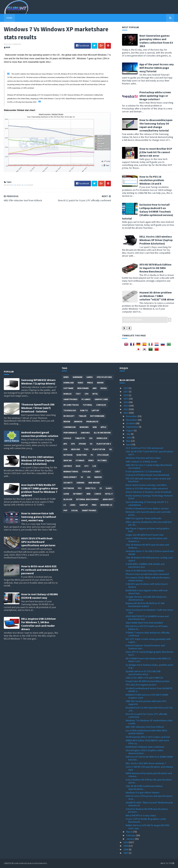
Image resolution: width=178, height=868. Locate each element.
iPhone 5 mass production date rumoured (147, 574)
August (130, 430)
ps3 (80, 488)
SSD (65, 449)
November (132, 420)
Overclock (102, 438)
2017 (126, 392)
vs (82, 477)
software (29, 185)
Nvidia (104, 388)
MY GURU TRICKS (71, 405)
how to (84, 410)
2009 (126, 846)
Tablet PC (80, 438)
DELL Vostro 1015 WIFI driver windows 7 (146, 763)
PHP (65, 510)
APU (65, 444)
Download (69, 383)
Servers (80, 483)
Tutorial (87, 405)
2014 (126, 402)
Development (70, 477)
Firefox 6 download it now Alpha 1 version (147, 508)
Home (9, 18)
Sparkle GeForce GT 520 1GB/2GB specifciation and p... (143, 673)
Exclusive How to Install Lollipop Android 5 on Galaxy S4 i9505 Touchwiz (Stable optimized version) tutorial (148, 211)
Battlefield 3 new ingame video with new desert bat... (147, 592)
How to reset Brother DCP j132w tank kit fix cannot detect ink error (156, 152)
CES (91, 438)
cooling (86, 472)
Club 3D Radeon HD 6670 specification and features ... (147, 546)
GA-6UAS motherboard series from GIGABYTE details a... (149, 690)
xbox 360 (68, 460)
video (80, 383)
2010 (126, 842)
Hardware (78, 377)
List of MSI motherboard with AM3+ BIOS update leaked (146, 732)
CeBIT (98, 472)
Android (78, 422)
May (129, 441)
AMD (95, 388)
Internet (78, 494)
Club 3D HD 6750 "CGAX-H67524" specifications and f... (149, 453)
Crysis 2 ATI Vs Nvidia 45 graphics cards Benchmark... (146, 820)
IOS (89, 477)
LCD (94, 466)
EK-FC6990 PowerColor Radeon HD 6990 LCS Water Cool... (148, 660)
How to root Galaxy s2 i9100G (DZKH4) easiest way (40, 596)
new (95, 427)
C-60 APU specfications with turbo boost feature (147, 585)
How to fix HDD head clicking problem (145, 571)
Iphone (82, 444)
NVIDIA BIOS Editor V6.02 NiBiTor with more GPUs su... (147, 742)
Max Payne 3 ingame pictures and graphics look (148, 530)
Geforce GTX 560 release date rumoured (147, 488)
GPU (73, 444)
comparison (70, 427)
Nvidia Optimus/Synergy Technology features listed (149, 497)
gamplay (84, 505)
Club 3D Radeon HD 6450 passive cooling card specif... (149, 559)
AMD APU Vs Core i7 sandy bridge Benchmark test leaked (149, 466)
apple (103, 427)
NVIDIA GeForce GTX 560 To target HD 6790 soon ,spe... (147, 827)
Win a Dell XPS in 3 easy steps (141, 815)
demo (91, 460)
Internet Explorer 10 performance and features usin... (145, 647)
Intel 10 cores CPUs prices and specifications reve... (149, 797)
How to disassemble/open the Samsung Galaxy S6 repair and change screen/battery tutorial (156, 125)
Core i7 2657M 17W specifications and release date (149, 768)
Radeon (98, 477)
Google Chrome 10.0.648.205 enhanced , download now (146, 598)
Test (78, 394)
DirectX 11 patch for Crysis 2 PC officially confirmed (146, 715)
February (131, 835)
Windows (84, 427)
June (129, 437)
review (67, 422)
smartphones (70, 399)
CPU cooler (103, 455)
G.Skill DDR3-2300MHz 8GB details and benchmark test (145, 565)
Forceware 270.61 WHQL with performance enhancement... (148, 579)
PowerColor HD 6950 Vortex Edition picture (148, 681)
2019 (126, 388)
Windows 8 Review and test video (143, 458)
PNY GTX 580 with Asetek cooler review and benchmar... (148, 480)
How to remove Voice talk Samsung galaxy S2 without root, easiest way (39, 517)
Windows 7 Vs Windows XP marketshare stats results (149, 722)
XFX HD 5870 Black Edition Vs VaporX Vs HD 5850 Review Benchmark (155, 268)
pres (94, 505)
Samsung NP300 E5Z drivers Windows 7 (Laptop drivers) (38, 382)
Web (88, 494)
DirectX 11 (90, 488)
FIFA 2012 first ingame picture (141, 685)
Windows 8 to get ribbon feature (143, 792)
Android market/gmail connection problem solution (40, 434)
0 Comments (16, 44)
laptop (95, 410)
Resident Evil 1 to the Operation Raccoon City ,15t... (149, 709)
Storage (80, 460)
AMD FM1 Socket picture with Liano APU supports (146, 703)
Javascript (108, 499)
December (132, 416)
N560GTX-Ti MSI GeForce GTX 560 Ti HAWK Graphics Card (147, 696)
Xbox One (76, 449)
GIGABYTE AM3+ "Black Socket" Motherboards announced (149, 804)
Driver (100, 383)
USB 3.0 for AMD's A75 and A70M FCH (144, 678)
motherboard (97, 416)
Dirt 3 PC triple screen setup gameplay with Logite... (148, 640)
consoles (101, 405)
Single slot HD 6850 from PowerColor (145, 535)
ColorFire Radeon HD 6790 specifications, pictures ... (147, 810)
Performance (70, 433)
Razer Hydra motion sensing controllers (146, 485)
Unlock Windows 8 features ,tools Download (148, 492)
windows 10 (106, 505)
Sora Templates (22, 863)
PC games (86, 399)
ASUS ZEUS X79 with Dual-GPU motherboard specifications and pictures (38, 542)
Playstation (99, 449)
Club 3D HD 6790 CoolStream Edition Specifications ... (144, 788)
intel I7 (109, 494)
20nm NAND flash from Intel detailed (144, 623)
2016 (126, 395)
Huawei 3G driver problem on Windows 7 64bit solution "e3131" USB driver (157, 296)
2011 (126, 413)
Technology (70, 410)
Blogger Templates (42, 863)
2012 (126, 409)
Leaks (73, 505)
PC (92, 455)
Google (67, 438)
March (130, 832)
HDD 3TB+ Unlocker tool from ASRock (145, 727)
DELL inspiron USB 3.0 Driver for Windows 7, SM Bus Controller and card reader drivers (39, 624)
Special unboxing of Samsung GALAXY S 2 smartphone (147, 503)
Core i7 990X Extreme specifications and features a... (146, 540)
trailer (82, 416)
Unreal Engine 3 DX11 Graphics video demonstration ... (144, 752)
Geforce (68, 466)
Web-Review (94, 483)
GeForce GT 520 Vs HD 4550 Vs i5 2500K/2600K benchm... (149, 758)
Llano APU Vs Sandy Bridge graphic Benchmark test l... (150, 653)
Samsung (85, 433)
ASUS (78, 466)
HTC (86, 466)
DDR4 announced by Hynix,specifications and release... (149, 775)
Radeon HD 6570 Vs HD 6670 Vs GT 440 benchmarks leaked (145, 605)
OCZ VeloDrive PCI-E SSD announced (144, 448)
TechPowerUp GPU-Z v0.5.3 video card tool (148, 737)
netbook (68, 455)
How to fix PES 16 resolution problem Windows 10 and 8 (152, 180)
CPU (86, 394)
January (131, 839)
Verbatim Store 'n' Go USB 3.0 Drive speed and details (150, 553)
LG (65, 505)
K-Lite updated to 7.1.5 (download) (143, 471)
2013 (126, 406)
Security (68, 483)
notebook (69, 488)
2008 (126, 849)
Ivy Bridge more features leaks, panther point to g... (149, 666)
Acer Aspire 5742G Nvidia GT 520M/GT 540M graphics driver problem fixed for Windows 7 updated (40, 490)
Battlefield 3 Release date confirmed (145, 747)
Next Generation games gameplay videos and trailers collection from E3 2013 (156, 41)
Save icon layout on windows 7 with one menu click (149, 611)
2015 (126, 399)
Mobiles (68, 394)
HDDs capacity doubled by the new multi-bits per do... (149, 523)
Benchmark (83, 388)
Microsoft (9, 185)
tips (86, 449)
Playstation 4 (104, 444)
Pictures (102, 460)
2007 (126, 853)
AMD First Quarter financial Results (144, 518)
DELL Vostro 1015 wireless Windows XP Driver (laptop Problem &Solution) (156, 240)
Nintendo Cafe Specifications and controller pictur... (148, 513)
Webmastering (71, 472)
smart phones (89, 510)
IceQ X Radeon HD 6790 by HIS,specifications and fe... (149, 781)
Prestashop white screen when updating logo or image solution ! (155, 96)
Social (75, 510)
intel (95, 394)
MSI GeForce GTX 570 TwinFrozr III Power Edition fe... (147, 628)
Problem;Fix (92, 422)
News (19, 185)
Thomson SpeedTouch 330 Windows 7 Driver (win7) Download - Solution (38, 408)
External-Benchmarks (87, 499)
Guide (66, 494)
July (129, 434)
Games (90, 377)
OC (91, 444)
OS (110, 449)
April (129, 445)
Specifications (104, 377)
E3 (101, 488)
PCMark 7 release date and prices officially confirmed (148, 634)
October (131, 423)
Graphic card (101, 399)
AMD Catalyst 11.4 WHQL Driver (141, 462)
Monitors (82, 455)
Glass (109, 488)
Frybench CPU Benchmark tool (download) (147, 475)
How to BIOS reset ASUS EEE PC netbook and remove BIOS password (40, 570)
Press (90, 383)
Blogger (68, 499)
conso (98, 494)
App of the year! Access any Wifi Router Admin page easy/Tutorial (157, 68)
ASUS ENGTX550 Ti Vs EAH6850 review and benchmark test (147, 618)
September (132, 427)
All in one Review (102, 433)
